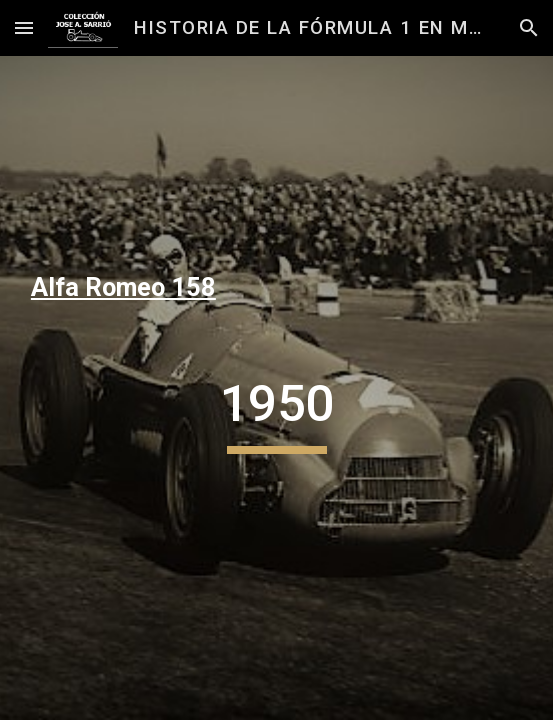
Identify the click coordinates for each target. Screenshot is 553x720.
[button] (24, 27)
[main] (276, 288)
